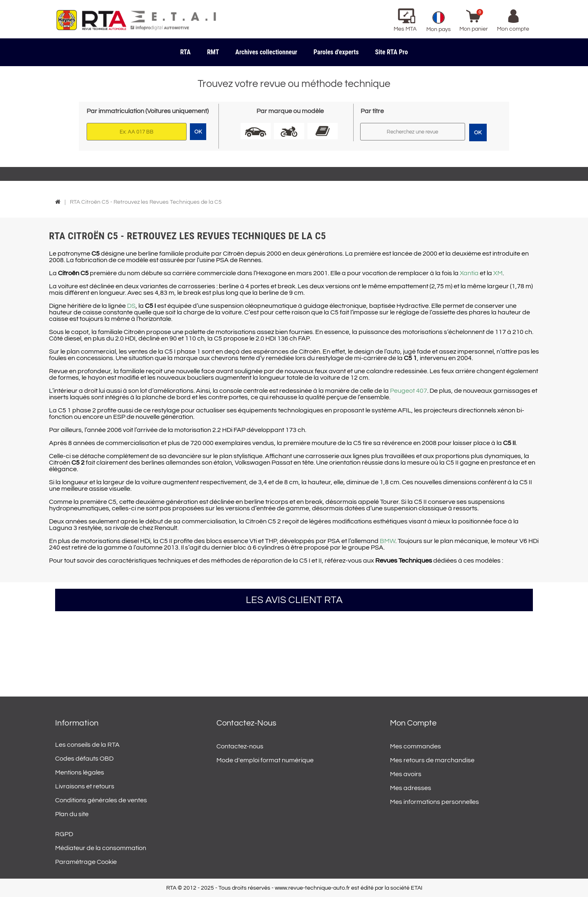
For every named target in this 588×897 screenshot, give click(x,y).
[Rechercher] (413, 132)
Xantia (469, 273)
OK (478, 133)
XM (498, 273)
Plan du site (72, 814)
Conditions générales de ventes (101, 800)
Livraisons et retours (85, 786)
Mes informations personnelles (434, 802)
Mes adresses (411, 788)
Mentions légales (80, 772)
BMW (388, 541)
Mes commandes (415, 746)
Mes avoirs (406, 774)
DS (131, 306)
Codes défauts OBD (84, 759)
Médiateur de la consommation (101, 848)
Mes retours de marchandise (432, 760)
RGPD (64, 834)
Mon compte (413, 723)
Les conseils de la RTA (87, 745)
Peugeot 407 (409, 391)
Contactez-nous (240, 746)
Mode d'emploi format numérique (265, 760)
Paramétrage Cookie (86, 862)
